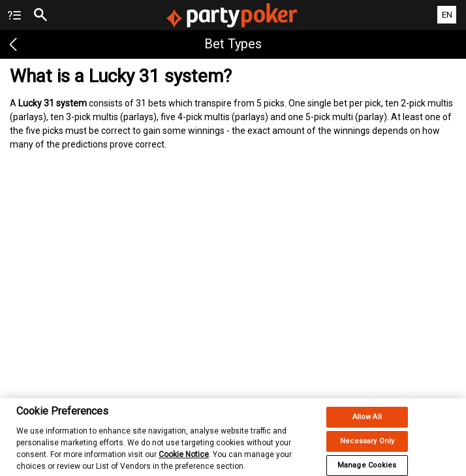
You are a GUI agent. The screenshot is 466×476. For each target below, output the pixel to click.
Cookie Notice (184, 459)
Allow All (367, 421)
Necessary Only (367, 446)
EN (447, 15)
